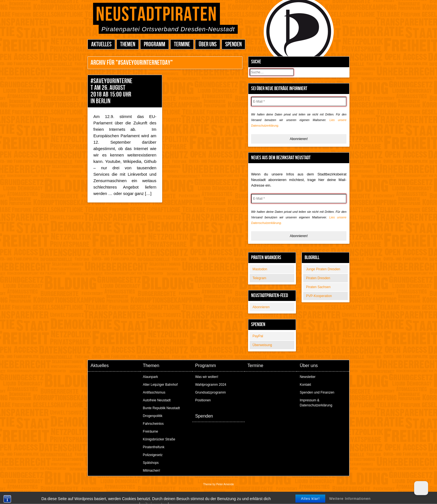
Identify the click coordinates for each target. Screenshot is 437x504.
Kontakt (305, 385)
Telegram (259, 278)
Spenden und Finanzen (317, 392)
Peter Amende (225, 484)
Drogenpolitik (153, 416)
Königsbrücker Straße (159, 439)
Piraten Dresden (318, 278)
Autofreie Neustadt (157, 400)
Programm (155, 44)
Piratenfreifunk (154, 447)
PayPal (258, 336)
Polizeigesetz (153, 455)
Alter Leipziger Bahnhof (160, 385)
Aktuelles (101, 44)
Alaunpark (150, 377)
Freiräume (151, 431)
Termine (182, 44)
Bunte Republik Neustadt (162, 408)
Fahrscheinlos (153, 424)
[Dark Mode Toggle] (421, 488)
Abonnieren (261, 307)
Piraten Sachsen (318, 287)
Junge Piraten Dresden (323, 269)
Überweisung (262, 345)
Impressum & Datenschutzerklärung (316, 403)
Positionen (203, 400)
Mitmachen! (152, 471)
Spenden (233, 44)
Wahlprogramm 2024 (211, 385)
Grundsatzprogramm (210, 392)
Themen (128, 44)
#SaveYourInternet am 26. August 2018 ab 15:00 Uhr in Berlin (111, 91)
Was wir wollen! (207, 377)
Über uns (208, 44)
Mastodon (260, 269)
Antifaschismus (154, 392)
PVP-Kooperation (319, 296)
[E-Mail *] (299, 102)
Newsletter (308, 377)
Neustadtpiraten (156, 15)
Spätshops (151, 463)
